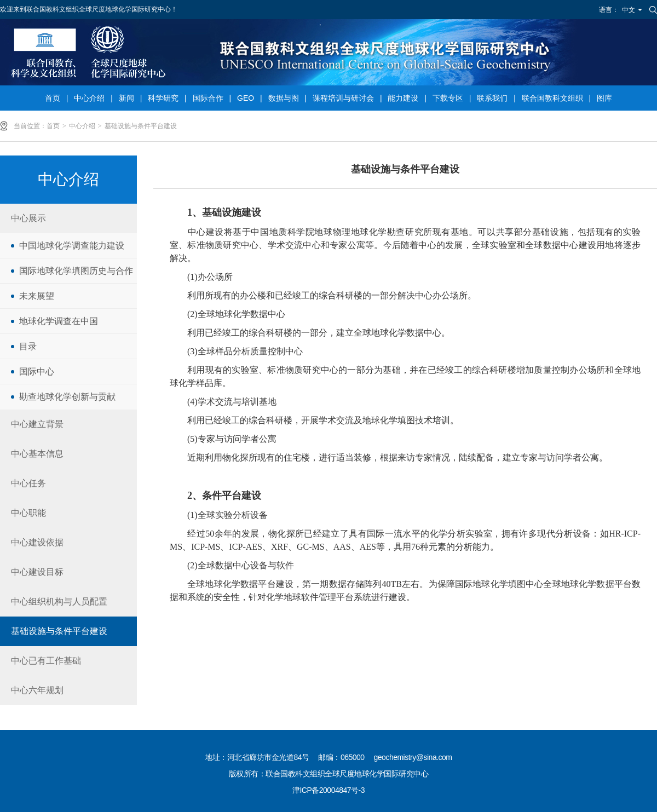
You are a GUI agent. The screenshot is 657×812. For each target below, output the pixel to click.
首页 (53, 98)
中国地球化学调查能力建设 (72, 246)
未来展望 (37, 296)
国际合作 (208, 98)
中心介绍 (89, 98)
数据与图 (284, 98)
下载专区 (448, 98)
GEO (246, 98)
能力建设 (403, 98)
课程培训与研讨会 (343, 98)
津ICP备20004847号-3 (328, 790)
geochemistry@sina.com (413, 757)
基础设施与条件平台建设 (141, 126)
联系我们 (492, 98)
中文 (629, 10)
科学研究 (163, 98)
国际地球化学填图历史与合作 (76, 271)
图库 (604, 98)
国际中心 (37, 372)
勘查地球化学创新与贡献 (67, 397)
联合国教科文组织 (552, 98)
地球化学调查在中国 (59, 321)
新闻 (126, 98)
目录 (28, 346)
